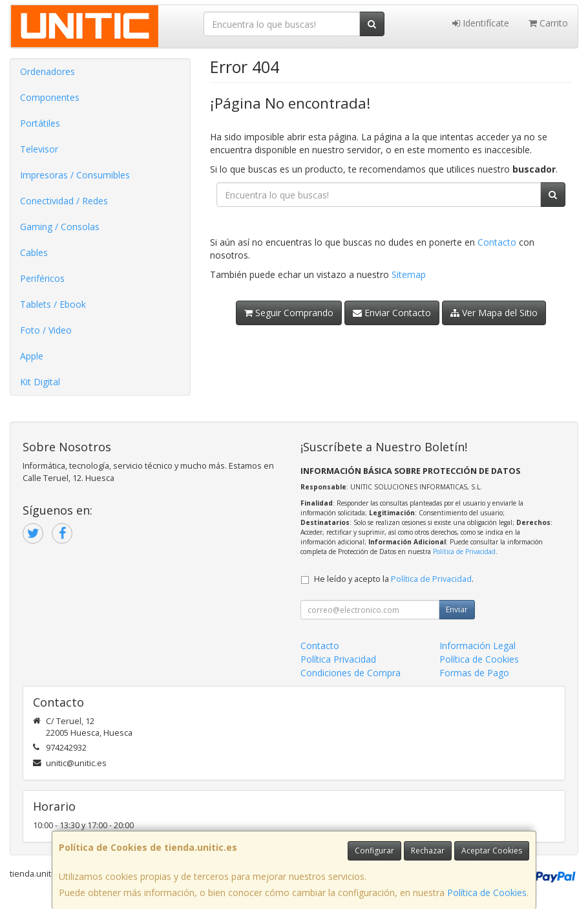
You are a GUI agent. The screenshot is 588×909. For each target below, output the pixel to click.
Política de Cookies (487, 893)
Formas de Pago (474, 673)
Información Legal (478, 646)
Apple (32, 356)
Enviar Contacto (392, 313)
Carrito (548, 23)
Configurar (374, 850)
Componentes (50, 97)
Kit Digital (40, 382)
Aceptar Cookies (492, 850)
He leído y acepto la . (394, 579)
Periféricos (42, 278)
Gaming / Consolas (60, 227)
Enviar (457, 609)
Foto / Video (46, 330)
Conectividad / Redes (64, 201)
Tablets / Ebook (53, 304)
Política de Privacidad (464, 551)
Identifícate (481, 23)
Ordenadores (47, 71)
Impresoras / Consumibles (75, 175)
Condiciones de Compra (351, 673)
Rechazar (428, 850)
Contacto (497, 242)
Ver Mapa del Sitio (494, 313)
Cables (34, 252)
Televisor (39, 149)
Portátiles (40, 123)
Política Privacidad (338, 659)
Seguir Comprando (289, 313)
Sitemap (409, 274)
